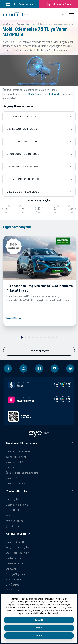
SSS (8, 515)
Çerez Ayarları (12, 526)
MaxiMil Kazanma (14, 558)
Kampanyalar (12, 499)
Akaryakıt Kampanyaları (17, 548)
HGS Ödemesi (12, 590)
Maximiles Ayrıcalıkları (16, 542)
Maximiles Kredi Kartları (17, 505)
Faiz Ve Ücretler (13, 510)
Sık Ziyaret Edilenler (18, 534)
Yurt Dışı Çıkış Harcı (15, 574)
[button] (16, 14)
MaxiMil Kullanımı (14, 564)
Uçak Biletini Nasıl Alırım (17, 553)
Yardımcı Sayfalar (17, 491)
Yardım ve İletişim (14, 521)
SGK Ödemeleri (13, 580)
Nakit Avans (12, 569)
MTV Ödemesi (13, 585)
